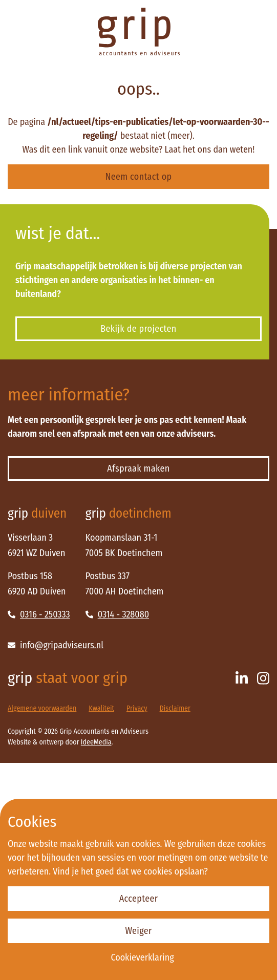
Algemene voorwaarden (42, 708)
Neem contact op (139, 177)
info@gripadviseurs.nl (56, 645)
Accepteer (139, 899)
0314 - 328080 (117, 614)
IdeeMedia (96, 742)
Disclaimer (175, 708)
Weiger (138, 931)
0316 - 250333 (39, 614)
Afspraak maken (138, 468)
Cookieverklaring (142, 957)
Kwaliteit (101, 708)
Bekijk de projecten (138, 329)
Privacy (137, 708)
